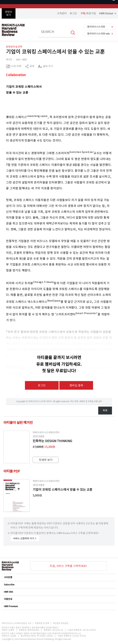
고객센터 (62, 13)
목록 (105, 410)
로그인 (73, 13)
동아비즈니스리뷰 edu (98, 34)
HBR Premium (59, 606)
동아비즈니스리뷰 (96, 27)
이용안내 (59, 599)
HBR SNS (59, 592)
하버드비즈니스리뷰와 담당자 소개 (16, 623)
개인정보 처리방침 (60, 623)
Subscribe (59, 585)
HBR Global (106, 13)
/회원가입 (88, 13)
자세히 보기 (46, 460)
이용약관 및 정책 (42, 623)
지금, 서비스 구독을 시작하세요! (68, 566)
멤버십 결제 (76, 385)
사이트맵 (59, 577)
